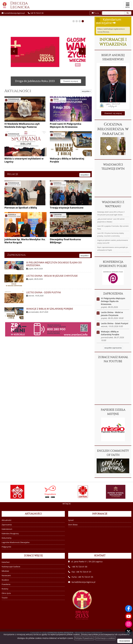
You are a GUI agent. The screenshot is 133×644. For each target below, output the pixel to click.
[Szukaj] (128, 13)
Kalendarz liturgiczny (10, 534)
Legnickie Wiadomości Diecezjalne (16, 542)
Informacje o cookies (105, 638)
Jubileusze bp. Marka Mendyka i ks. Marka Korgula (25, 241)
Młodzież (5, 571)
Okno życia (6, 593)
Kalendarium (7, 529)
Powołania (6, 584)
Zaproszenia (16, 255)
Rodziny (5, 589)
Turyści (5, 598)
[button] (74, 21)
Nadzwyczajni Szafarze (11, 567)
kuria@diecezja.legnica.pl (14, 13)
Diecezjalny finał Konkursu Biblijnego (65, 241)
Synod (71, 520)
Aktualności (18, 91)
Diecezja (15, 5)
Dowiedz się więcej (113, 113)
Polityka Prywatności (84, 638)
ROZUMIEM (125, 641)
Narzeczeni (6, 575)
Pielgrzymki (6, 547)
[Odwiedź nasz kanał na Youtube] (129, 616)
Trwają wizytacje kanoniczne (67, 208)
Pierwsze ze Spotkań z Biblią (21, 208)
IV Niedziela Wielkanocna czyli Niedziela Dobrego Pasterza (22, 125)
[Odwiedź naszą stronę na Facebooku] (129, 609)
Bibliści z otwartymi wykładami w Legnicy (24, 160)
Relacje (13, 174)
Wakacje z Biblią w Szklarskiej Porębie (67, 160)
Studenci (5, 580)
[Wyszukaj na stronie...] (113, 13)
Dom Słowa (73, 525)
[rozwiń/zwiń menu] (128, 5)
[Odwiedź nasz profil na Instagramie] (129, 624)
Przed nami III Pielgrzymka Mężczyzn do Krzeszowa (66, 125)
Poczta (95, 13)
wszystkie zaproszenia (113, 348)
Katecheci (6, 562)
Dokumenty (7, 538)
